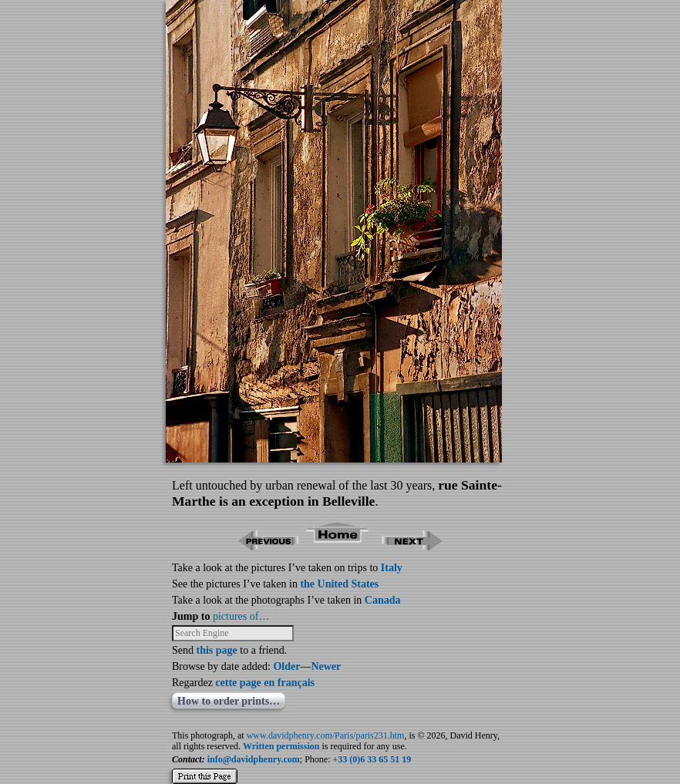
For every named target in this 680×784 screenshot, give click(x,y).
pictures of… (241, 616)
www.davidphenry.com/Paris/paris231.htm (326, 735)
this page (217, 650)
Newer (326, 666)
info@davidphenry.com (254, 759)
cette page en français (265, 683)
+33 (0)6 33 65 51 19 (372, 759)
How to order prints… (229, 701)
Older (286, 666)
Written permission (281, 746)
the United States (339, 584)
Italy (392, 568)
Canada (383, 600)
